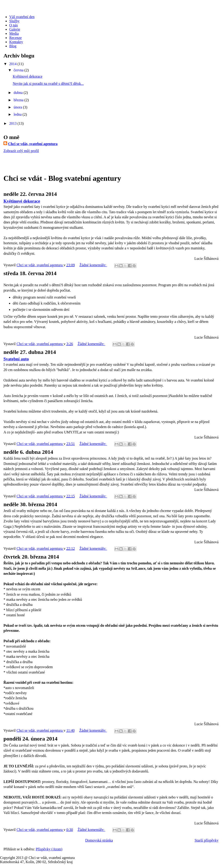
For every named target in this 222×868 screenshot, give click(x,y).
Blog (13, 46)
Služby (14, 21)
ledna (18, 114)
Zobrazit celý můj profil (21, 151)
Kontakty (16, 42)
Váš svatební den (22, 17)
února (18, 107)
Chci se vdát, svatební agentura (33, 144)
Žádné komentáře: (93, 265)
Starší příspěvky (207, 840)
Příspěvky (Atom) (49, 849)
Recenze (15, 38)
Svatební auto (16, 359)
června (19, 70)
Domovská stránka (99, 840)
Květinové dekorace (28, 76)
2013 (13, 123)
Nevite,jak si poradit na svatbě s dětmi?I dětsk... (48, 84)
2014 (13, 64)
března (19, 100)
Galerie (15, 29)
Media (14, 33)
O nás (14, 25)
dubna (19, 93)
